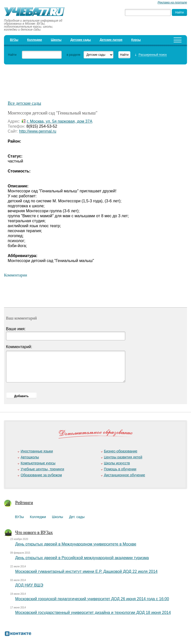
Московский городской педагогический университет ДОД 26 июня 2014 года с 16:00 (92, 599)
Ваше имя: (16, 329)
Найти (12, 55)
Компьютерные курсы (38, 463)
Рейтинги (24, 503)
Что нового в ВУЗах (34, 533)
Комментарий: (19, 347)
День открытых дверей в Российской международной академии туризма (82, 558)
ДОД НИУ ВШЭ (29, 585)
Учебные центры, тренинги (42, 469)
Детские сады (81, 40)
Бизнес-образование (121, 451)
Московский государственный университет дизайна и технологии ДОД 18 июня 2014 (93, 613)
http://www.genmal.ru (38, 131)
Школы (56, 40)
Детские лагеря (111, 40)
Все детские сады (24, 103)
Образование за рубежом (41, 475)
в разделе (73, 55)
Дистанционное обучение (125, 475)
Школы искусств (117, 463)
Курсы (136, 40)
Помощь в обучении (120, 469)
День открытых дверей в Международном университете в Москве (76, 544)
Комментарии (16, 275)
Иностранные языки (37, 451)
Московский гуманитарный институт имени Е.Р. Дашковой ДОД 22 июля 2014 (86, 571)
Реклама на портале (172, 2)
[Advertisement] (95, 80)
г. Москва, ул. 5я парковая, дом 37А (60, 121)
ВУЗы (14, 40)
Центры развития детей (123, 457)
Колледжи (35, 40)
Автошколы (30, 457)
